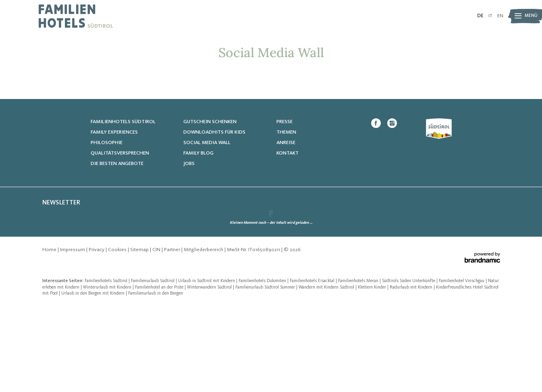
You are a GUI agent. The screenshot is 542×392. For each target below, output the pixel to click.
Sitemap (140, 335)
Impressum (73, 335)
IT (490, 16)
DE (480, 16)
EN (500, 16)
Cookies (118, 335)
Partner (173, 335)
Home (50, 335)
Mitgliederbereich (204, 335)
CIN (157, 335)
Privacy (97, 335)
